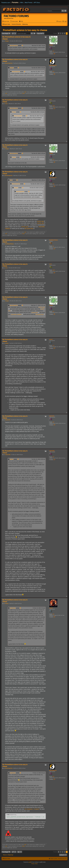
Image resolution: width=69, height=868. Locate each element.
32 (53, 246)
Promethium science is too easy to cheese (25, 30)
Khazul (51, 608)
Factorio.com (6, 3)
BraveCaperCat (14, 46)
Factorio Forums (16, 16)
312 (53, 51)
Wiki (22, 3)
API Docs (37, 3)
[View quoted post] (22, 46)
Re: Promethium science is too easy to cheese (16, 38)
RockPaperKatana (54, 240)
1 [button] (61, 33)
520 (53, 71)
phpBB (30, 862)
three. (24, 93)
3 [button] (65, 33)
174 (53, 346)
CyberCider (52, 451)
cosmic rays (40, 221)
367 (53, 457)
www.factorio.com (9, 18)
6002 (54, 106)
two (6, 93)
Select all (13, 815)
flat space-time (29, 228)
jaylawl (51, 339)
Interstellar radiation (16, 314)
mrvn (51, 100)
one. (25, 92)
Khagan (51, 45)
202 (53, 614)
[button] (59, 33)
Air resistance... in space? (32, 809)
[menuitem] (14, 21)
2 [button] (63, 33)
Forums (15, 2)
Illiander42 (52, 416)
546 (53, 422)
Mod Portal (28, 3)
